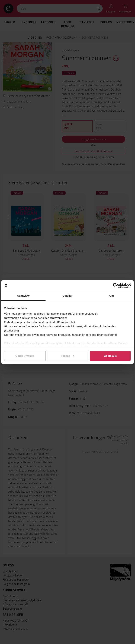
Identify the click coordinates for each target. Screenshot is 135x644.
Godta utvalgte (25, 356)
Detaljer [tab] (67, 296)
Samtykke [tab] (23, 296)
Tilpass (68, 356)
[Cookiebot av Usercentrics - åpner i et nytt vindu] (116, 286)
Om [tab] (112, 296)
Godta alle (110, 356)
